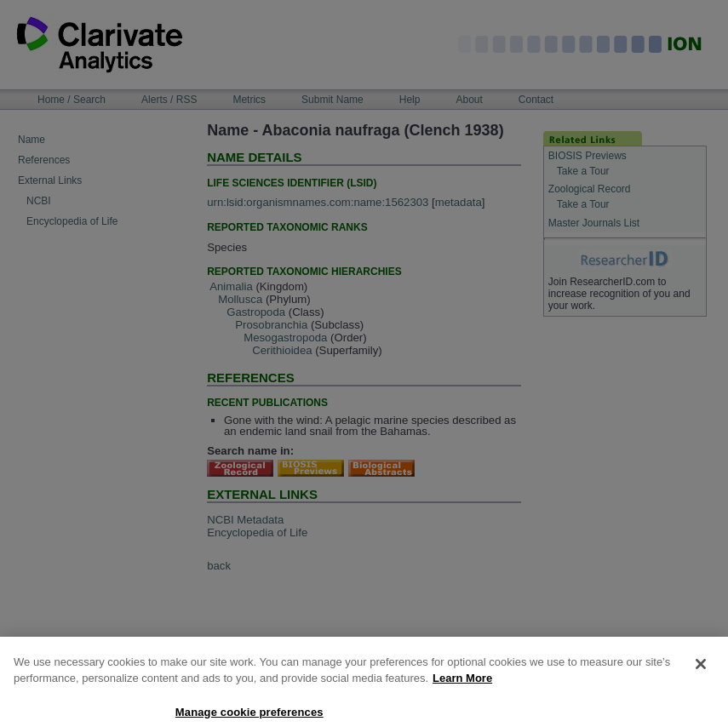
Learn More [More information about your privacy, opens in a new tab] (462, 687)
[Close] (701, 672)
